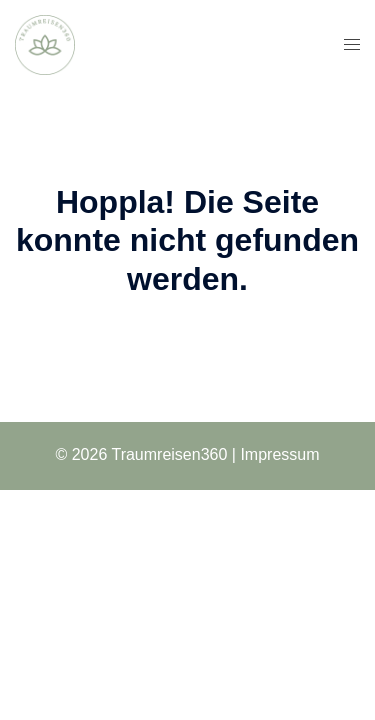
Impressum (279, 454)
